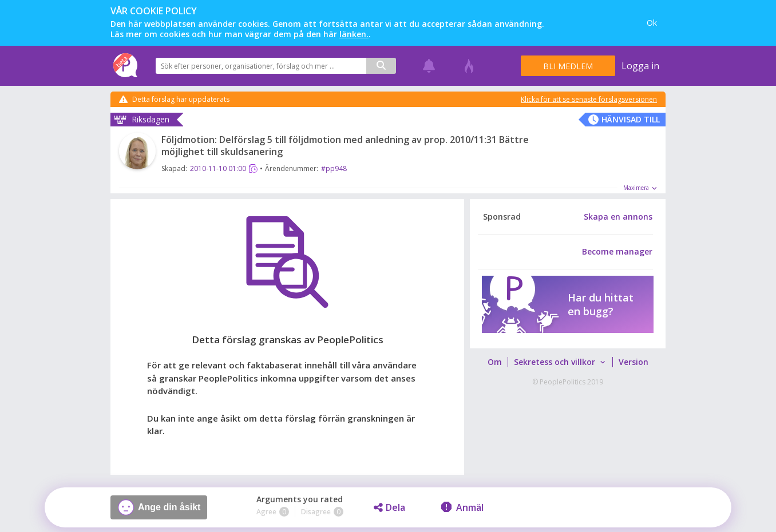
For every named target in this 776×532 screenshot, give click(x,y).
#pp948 (334, 168)
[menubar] (567, 362)
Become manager (617, 252)
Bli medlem (568, 66)
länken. (354, 34)
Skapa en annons (618, 217)
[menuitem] (494, 362)
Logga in (640, 66)
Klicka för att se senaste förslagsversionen (589, 100)
